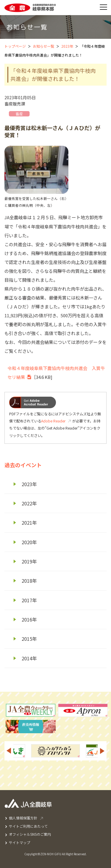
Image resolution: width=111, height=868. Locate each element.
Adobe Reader (53, 421)
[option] (55, 751)
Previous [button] (9, 751)
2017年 (29, 600)
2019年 (29, 561)
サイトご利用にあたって (28, 826)
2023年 (67, 46)
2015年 (29, 639)
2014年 (29, 658)
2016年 (29, 619)
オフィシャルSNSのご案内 (30, 834)
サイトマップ (20, 842)
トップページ (15, 46)
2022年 (29, 503)
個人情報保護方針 (23, 818)
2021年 (29, 523)
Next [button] (102, 751)
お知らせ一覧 (44, 46)
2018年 (29, 581)
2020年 (29, 542)
